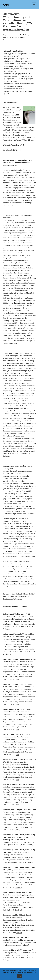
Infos (9, 654)
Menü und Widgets (34, 7)
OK (20, 976)
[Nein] (36, 974)
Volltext (7, 629)
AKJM (6, 5)
